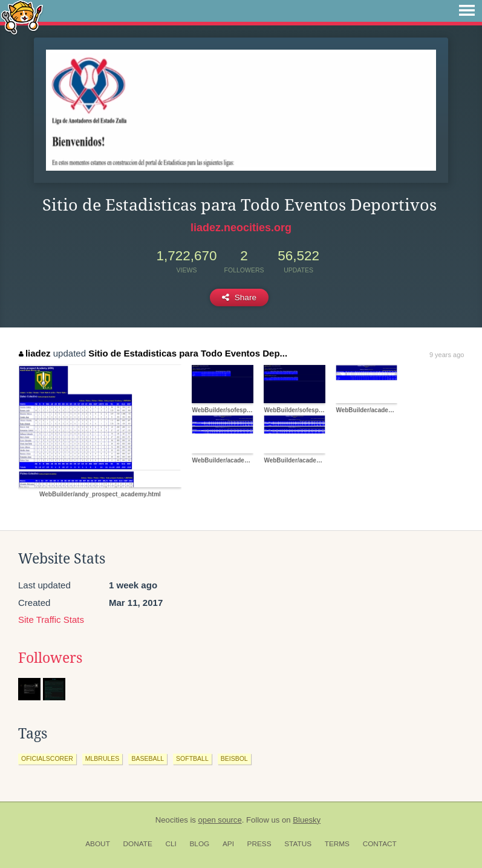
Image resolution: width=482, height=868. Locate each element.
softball (192, 758)
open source (220, 820)
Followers (50, 658)
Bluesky (307, 820)
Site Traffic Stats (51, 620)
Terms (337, 844)
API (228, 844)
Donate (138, 844)
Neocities (172, 820)
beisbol (234, 758)
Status (298, 844)
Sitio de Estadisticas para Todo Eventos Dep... (188, 353)
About (98, 844)
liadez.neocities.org (241, 228)
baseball (148, 758)
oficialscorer (47, 758)
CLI (171, 844)
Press (259, 844)
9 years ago (447, 355)
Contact (380, 844)
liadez (34, 353)
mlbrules (103, 758)
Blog (199, 844)
